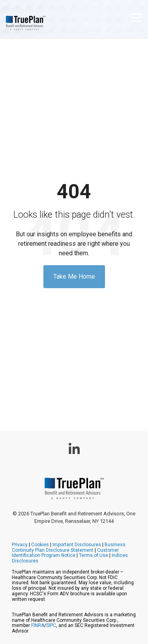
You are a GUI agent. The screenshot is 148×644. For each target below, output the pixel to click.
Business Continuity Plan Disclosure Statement (69, 547)
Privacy (20, 545)
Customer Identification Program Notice (65, 553)
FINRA (38, 625)
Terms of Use (94, 555)
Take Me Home (74, 276)
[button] (136, 17)
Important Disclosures (77, 545)
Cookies (40, 545)
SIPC (51, 625)
